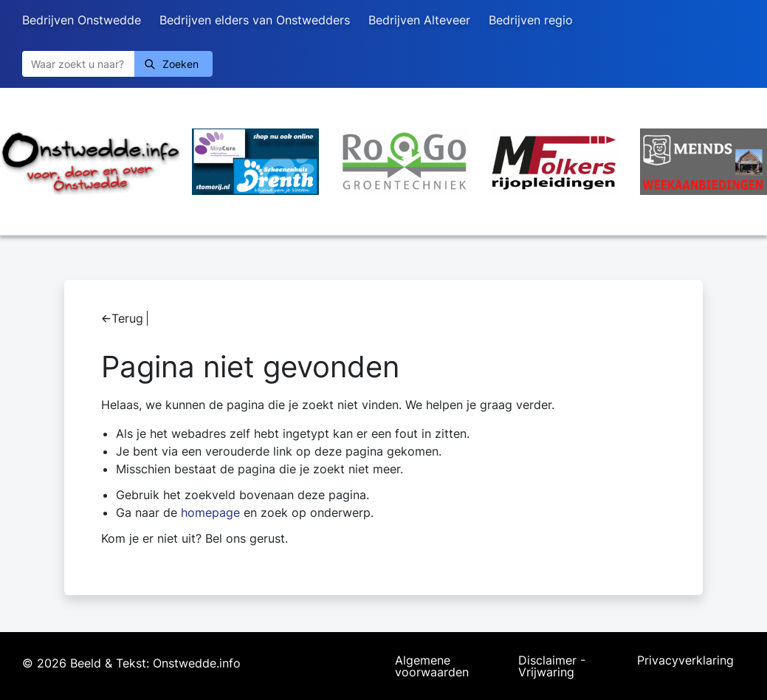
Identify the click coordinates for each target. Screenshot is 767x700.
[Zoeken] (78, 64)
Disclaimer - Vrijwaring (552, 666)
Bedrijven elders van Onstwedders (255, 20)
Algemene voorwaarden (432, 666)
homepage (210, 512)
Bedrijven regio (531, 20)
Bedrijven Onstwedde (82, 20)
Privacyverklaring (685, 661)
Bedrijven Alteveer (419, 20)
